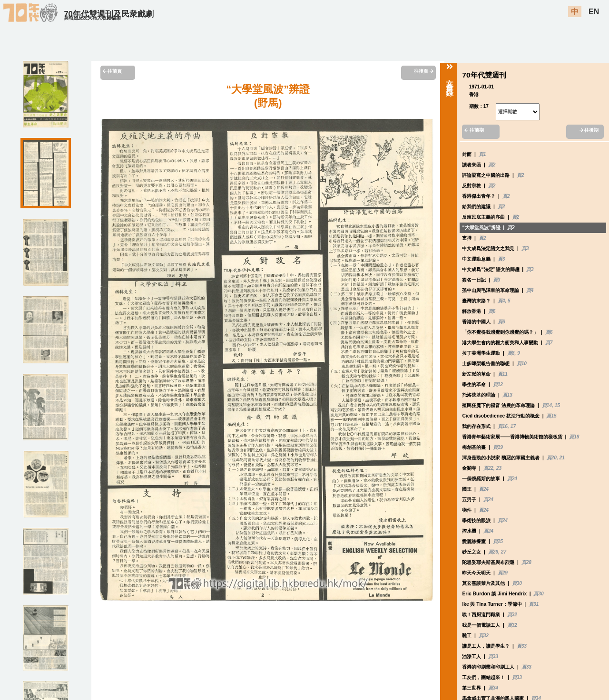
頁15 (551, 416)
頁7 (549, 343)
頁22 (488, 468)
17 (513, 426)
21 (562, 458)
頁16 (503, 426)
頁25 (498, 541)
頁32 (512, 615)
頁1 (482, 154)
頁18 (574, 437)
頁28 (526, 562)
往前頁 (113, 71)
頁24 (512, 479)
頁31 (534, 604)
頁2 (492, 165)
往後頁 (424, 71)
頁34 (493, 688)
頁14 (547, 405)
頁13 (507, 395)
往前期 (474, 130)
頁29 (503, 573)
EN (594, 12)
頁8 (511, 353)
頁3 (525, 248)
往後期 (589, 130)
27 (504, 552)
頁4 (530, 290)
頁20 (552, 458)
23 (499, 468)
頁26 (493, 552)
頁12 (498, 384)
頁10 (522, 364)
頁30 (517, 583)
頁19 (498, 447)
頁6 (492, 311)
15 (557, 405)
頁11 (503, 374)
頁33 (522, 646)
